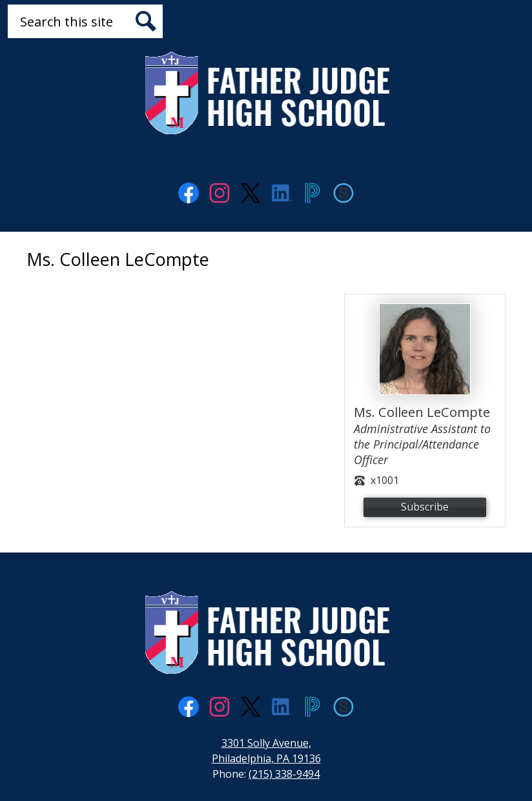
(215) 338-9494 (284, 774)
